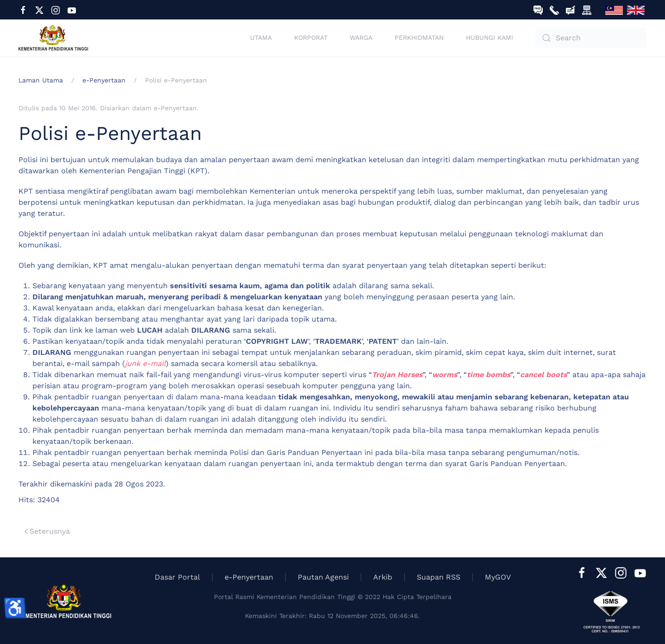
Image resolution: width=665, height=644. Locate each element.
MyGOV (498, 577)
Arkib (383, 577)
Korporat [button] (311, 38)
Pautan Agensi (323, 577)
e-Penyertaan (175, 108)
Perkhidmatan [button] (419, 38)
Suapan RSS (439, 577)
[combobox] (591, 38)
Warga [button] (361, 38)
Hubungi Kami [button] (489, 38)
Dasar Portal (177, 577)
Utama (261, 38)
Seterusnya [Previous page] (47, 531)
